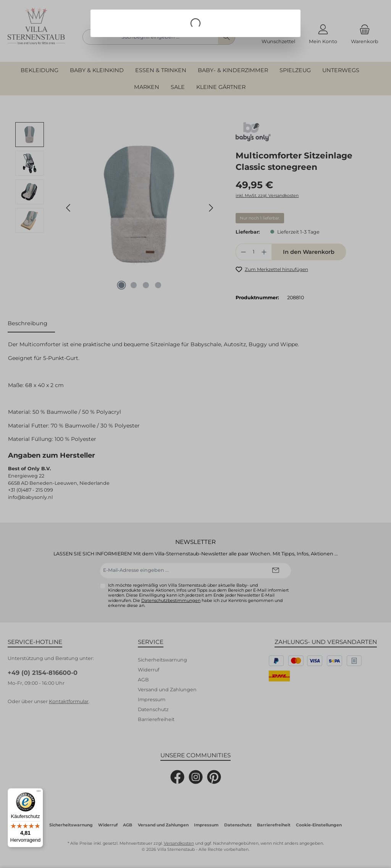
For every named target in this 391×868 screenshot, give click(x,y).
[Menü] (39, 793)
